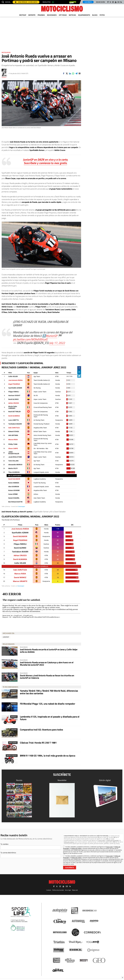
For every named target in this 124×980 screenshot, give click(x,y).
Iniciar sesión (100, 2)
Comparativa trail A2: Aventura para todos (41, 730)
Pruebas (41, 15)
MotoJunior (6, 52)
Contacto (49, 890)
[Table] (41, 437)
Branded (14, 691)
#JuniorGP (52, 336)
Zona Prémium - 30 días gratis (26, 2)
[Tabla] (41, 551)
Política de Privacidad (113, 840)
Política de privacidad (58, 890)
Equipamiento (84, 15)
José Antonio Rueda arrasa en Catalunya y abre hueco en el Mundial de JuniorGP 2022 (47, 664)
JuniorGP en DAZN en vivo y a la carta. (45, 159)
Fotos (102, 15)
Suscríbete (88, 2)
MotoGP (23, 15)
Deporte (32, 15)
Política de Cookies (69, 842)
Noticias (72, 15)
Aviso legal (68, 890)
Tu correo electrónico (8, 853)
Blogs (95, 15)
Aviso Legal (102, 840)
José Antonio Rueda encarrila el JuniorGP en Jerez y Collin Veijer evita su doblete (49, 651)
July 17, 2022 (57, 343)
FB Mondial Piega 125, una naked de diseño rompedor (48, 704)
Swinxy (4, 77)
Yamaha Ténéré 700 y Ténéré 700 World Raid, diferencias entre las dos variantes (49, 692)
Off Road (63, 15)
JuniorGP (6, 637)
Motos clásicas (12, 756)
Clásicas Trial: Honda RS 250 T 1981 (38, 743)
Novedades (52, 15)
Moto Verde (13, 743)
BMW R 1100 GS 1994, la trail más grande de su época (48, 756)
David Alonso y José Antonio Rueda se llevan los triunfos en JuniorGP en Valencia (47, 677)
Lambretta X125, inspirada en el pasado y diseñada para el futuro (50, 718)
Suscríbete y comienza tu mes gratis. (45, 163)
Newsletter (46, 2)
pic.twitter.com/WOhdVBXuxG (30, 339)
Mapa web (75, 890)
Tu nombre (4, 844)
